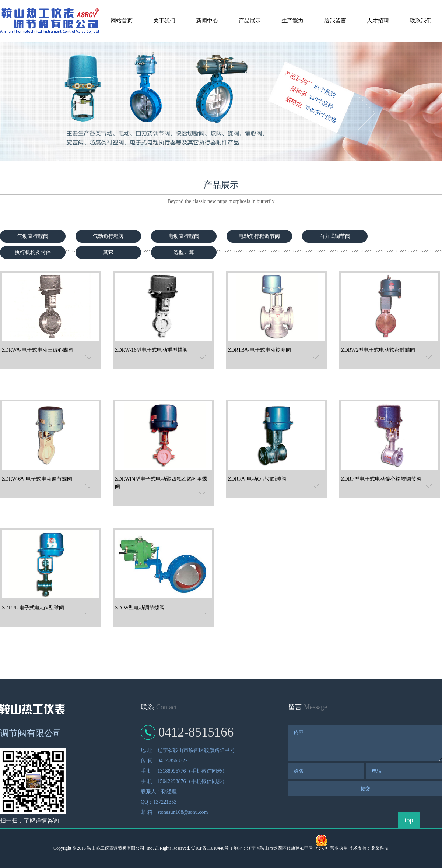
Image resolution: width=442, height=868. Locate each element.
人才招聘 (378, 21)
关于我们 (164, 21)
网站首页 (122, 21)
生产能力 (292, 21)
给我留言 (335, 21)
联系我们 (421, 21)
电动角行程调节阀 (259, 236)
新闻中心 (207, 21)
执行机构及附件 (33, 252)
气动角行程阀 (108, 236)
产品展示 (250, 21)
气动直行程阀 (33, 236)
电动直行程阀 (184, 236)
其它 (108, 252)
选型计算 (184, 252)
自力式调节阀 (335, 236)
